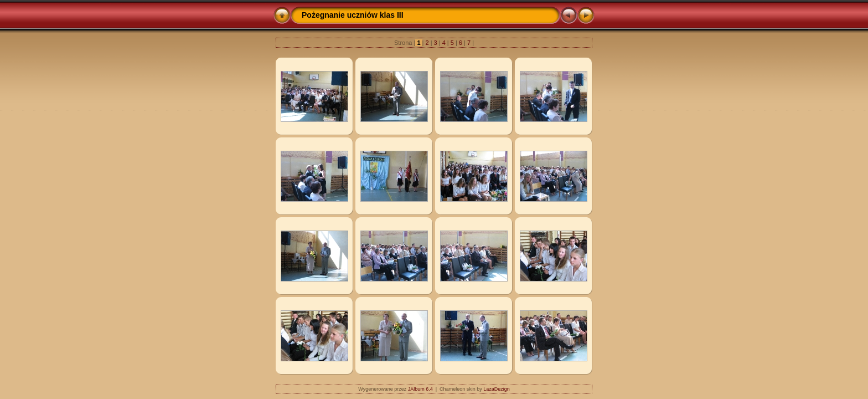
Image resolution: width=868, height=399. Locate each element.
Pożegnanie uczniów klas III (353, 15)
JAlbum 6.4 (420, 389)
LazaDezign (497, 389)
